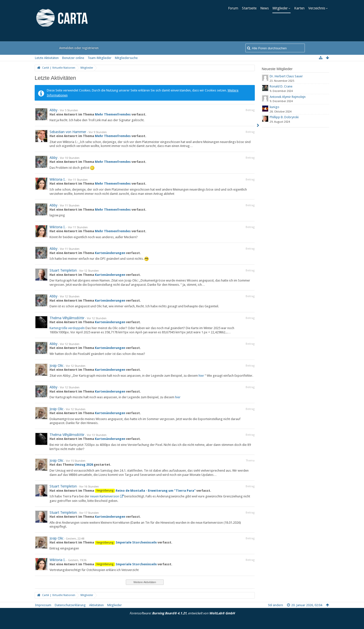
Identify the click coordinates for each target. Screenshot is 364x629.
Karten (301, 8)
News (266, 8)
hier (201, 376)
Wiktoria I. (58, 179)
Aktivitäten (96, 605)
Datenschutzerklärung (70, 605)
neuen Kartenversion (105, 496)
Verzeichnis (318, 8)
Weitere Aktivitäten (145, 582)
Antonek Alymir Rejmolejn (288, 97)
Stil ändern (275, 605)
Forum (235, 8)
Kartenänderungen (110, 253)
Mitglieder (282, 8)
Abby (53, 110)
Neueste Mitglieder (277, 69)
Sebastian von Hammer (68, 132)
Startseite (251, 8)
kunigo (274, 107)
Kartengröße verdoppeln (67, 328)
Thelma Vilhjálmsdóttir (67, 318)
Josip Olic (56, 366)
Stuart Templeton (63, 270)
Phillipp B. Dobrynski (284, 117)
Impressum (43, 605)
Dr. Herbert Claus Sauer (286, 76)
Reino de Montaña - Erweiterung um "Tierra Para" (156, 491)
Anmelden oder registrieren (79, 48)
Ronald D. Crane (281, 86)
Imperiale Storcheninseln (136, 542)
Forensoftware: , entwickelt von (182, 613)
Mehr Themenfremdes (113, 114)
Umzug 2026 (84, 465)
